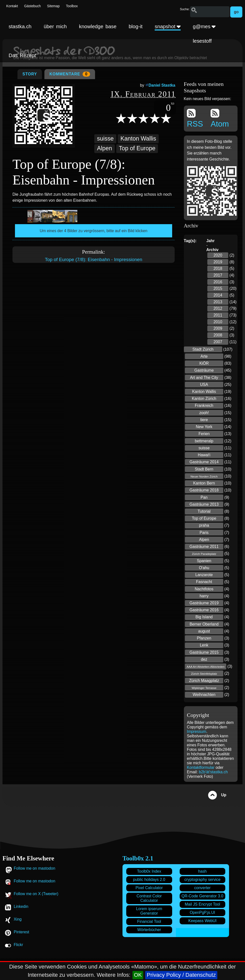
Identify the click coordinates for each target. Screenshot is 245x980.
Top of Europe (137, 148)
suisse (105, 139)
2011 (218, 315)
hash (202, 871)
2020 (218, 255)
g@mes (204, 26)
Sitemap (54, 6)
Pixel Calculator (149, 888)
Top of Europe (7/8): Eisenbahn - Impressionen (94, 259)
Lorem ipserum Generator (149, 911)
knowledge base (98, 26)
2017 (218, 275)
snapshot (168, 26)
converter (202, 888)
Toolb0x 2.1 (138, 858)
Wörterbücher (149, 930)
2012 (218, 308)
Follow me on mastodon (35, 868)
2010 (218, 322)
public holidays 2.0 (149, 880)
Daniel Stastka (162, 85)
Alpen (105, 148)
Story (30, 74)
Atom (220, 119)
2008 (218, 335)
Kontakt (12, 6)
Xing (18, 919)
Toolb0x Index (149, 871)
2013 (218, 302)
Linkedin (21, 906)
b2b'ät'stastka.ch (213, 772)
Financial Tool (149, 921)
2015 (218, 288)
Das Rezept (22, 55)
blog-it (136, 26)
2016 (218, 282)
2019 (218, 262)
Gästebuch (33, 6)
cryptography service (202, 880)
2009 (218, 328)
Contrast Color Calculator (149, 898)
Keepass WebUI (202, 921)
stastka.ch (20, 26)
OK (138, 975)
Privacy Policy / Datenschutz (181, 975)
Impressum (197, 732)
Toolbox (72, 6)
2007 (218, 342)
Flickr (18, 945)
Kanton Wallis (138, 139)
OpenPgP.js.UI (202, 912)
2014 (218, 295)
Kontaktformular (201, 767)
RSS (195, 119)
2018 (218, 268)
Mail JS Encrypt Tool (202, 904)
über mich (55, 26)
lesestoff (202, 41)
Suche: (185, 9)
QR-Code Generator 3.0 (202, 896)
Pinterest (21, 932)
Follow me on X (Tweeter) (36, 894)
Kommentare (70, 74)
